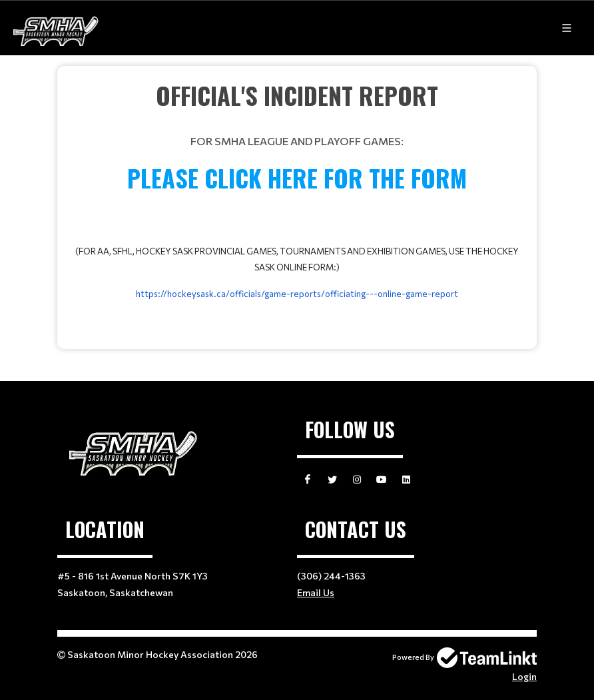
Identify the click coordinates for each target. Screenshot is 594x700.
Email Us (316, 592)
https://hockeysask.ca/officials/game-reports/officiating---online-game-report (297, 294)
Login (524, 676)
